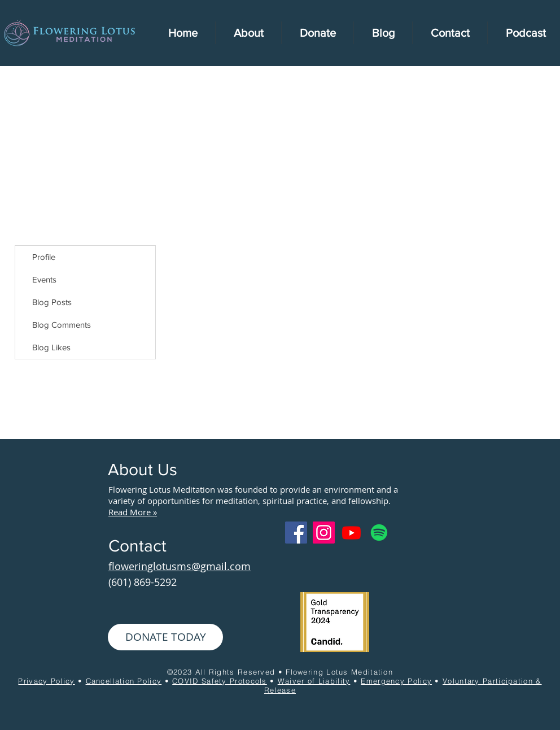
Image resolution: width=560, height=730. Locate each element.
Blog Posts (52, 302)
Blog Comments (62, 325)
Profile (44, 257)
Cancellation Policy (124, 681)
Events (44, 279)
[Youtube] (351, 533)
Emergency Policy (396, 681)
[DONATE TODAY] (165, 637)
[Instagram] (324, 533)
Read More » (133, 512)
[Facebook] (296, 533)
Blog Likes (51, 347)
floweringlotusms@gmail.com (180, 566)
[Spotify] (379, 533)
